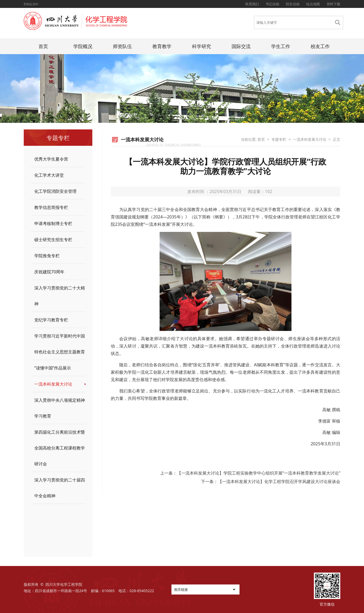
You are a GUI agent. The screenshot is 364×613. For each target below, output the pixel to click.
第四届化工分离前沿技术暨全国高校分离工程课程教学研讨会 (60, 448)
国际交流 (241, 46)
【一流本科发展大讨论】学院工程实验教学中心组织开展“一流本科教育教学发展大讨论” (259, 473)
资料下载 (333, 4)
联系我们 (252, 4)
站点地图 (313, 4)
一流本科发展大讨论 (53, 384)
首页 (43, 46)
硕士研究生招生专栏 (53, 240)
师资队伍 (122, 46)
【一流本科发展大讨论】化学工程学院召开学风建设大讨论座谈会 (279, 481)
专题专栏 (279, 139)
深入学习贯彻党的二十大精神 (60, 296)
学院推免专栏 (47, 256)
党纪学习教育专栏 (51, 320)
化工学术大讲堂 (49, 175)
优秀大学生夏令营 (51, 159)
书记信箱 (272, 4)
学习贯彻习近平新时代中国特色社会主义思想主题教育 (60, 344)
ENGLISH (31, 4)
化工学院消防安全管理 (55, 191)
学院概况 (83, 46)
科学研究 (202, 46)
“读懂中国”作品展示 (53, 368)
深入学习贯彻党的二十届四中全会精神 (60, 488)
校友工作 (320, 46)
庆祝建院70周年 (49, 272)
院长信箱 (293, 4)
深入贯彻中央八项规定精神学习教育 (60, 408)
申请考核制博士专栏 (53, 223)
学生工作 (281, 46)
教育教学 (162, 46)
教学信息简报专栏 (51, 207)
